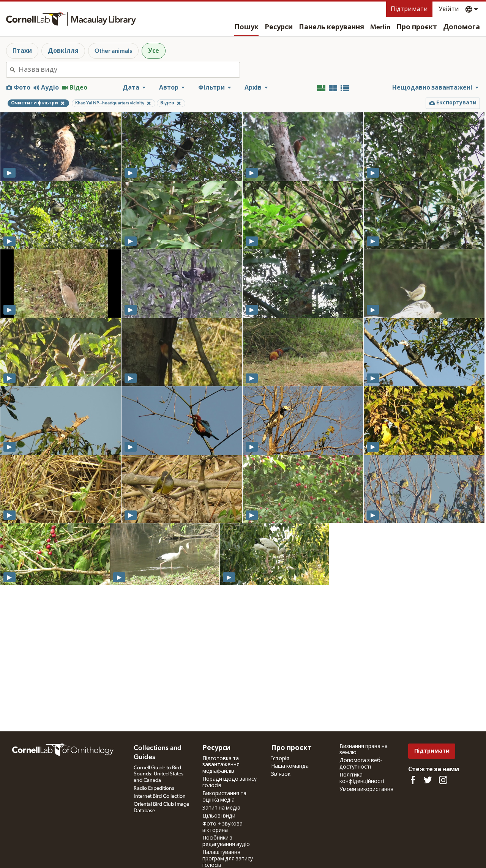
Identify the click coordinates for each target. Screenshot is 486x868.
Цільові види (219, 816)
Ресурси (279, 27)
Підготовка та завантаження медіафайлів (221, 765)
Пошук (246, 27)
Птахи (22, 51)
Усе (154, 51)
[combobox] (129, 70)
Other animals (113, 51)
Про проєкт (417, 27)
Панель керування (331, 27)
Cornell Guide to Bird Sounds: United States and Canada (159, 774)
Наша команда (290, 766)
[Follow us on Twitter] (428, 780)
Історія (280, 759)
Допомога (462, 27)
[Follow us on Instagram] (443, 780)
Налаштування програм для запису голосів (228, 859)
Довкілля (63, 51)
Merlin (380, 27)
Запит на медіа (221, 808)
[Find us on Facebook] (413, 780)
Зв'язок (281, 774)
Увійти (449, 9)
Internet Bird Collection (160, 796)
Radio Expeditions (154, 788)
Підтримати (409, 9)
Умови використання (366, 789)
